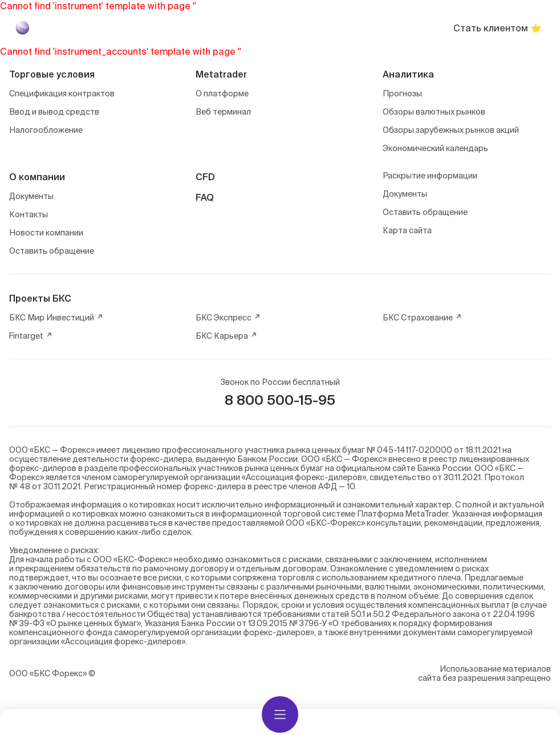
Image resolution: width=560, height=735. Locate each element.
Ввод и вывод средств (54, 112)
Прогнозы (402, 94)
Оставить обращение (52, 251)
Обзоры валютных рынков (434, 112)
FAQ (205, 197)
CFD (205, 177)
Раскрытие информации (430, 176)
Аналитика (408, 74)
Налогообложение (46, 130)
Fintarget (31, 336)
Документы (31, 196)
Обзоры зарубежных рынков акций (451, 130)
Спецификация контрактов (62, 94)
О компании (37, 177)
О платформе (222, 94)
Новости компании (46, 233)
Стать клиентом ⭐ (498, 28)
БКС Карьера (226, 336)
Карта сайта (407, 230)
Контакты (29, 214)
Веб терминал (223, 112)
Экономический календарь (435, 148)
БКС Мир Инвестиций (56, 318)
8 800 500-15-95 (280, 400)
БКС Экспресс (228, 318)
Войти (406, 28)
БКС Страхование (422, 318)
